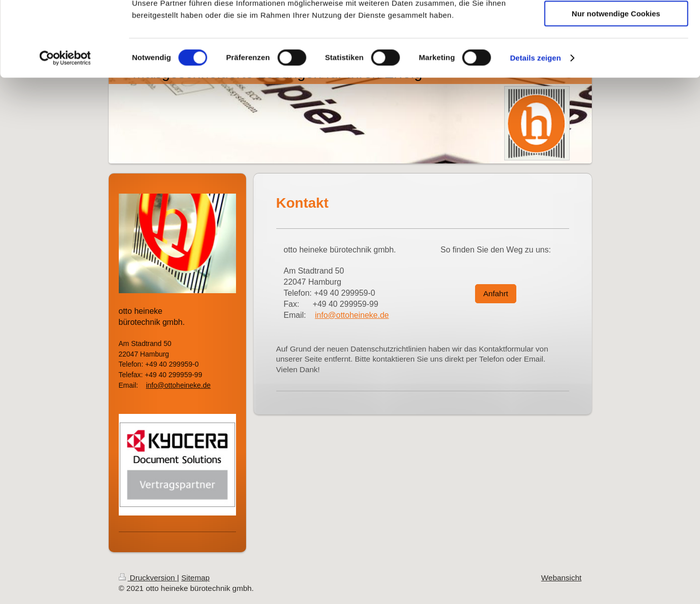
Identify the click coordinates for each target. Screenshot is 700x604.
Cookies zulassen (616, 25)
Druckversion (148, 578)
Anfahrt (496, 293)
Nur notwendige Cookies (616, 84)
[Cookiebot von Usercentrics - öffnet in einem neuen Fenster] (65, 128)
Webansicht (561, 578)
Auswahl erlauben (616, 55)
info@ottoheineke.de (352, 315)
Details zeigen (535, 128)
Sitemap (195, 578)
